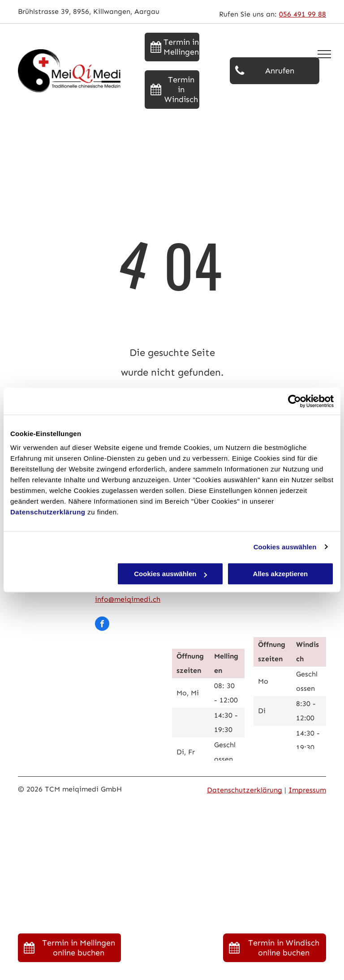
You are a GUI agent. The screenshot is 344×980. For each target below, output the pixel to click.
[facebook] (102, 625)
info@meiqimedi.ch (128, 599)
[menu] (324, 54)
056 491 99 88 (303, 14)
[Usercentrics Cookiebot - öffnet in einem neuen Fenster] (295, 401)
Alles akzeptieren (281, 574)
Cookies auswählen (285, 547)
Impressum (307, 790)
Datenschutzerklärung (48, 512)
